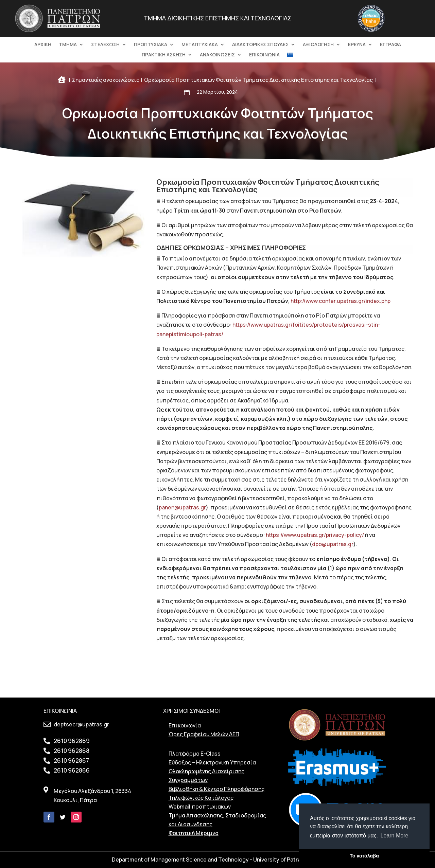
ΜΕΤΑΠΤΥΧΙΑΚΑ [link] (200, 45)
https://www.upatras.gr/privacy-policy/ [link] (315, 535)
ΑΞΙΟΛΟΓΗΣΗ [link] (318, 45)
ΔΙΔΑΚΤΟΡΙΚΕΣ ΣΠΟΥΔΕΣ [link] (260, 45)
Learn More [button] (395, 836)
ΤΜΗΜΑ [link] (68, 45)
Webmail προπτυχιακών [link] (200, 807)
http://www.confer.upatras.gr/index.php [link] (341, 301)
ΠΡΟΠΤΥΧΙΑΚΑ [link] (151, 45)
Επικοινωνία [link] (185, 725)
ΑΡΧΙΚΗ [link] (43, 45)
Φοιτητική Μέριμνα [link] (194, 833)
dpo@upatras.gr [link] (333, 544)
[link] (58, 33)
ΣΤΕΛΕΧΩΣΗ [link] (105, 45)
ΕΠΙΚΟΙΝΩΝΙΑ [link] (264, 55)
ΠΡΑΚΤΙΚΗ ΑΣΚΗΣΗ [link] (164, 55)
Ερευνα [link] (357, 45)
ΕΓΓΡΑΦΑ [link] (390, 45)
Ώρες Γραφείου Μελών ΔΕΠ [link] (204, 734)
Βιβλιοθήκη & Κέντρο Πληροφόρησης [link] (216, 789)
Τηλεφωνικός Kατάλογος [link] (201, 798)
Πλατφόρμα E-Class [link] (195, 754)
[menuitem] (290, 56)
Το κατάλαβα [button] (364, 856)
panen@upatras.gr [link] (182, 507)
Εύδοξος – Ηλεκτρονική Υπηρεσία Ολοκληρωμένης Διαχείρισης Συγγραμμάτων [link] (212, 771)
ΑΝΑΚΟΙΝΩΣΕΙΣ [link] (217, 55)
